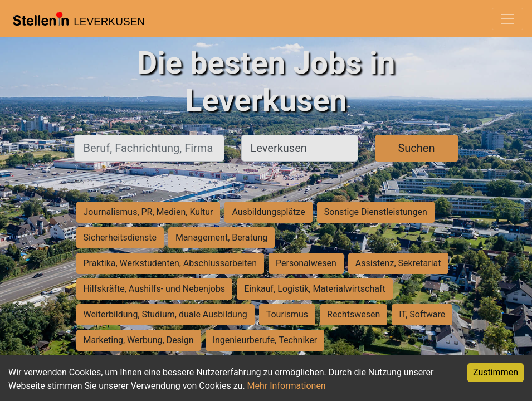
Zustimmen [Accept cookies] (496, 372)
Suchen (416, 148)
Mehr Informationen (287, 386)
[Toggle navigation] (507, 19)
